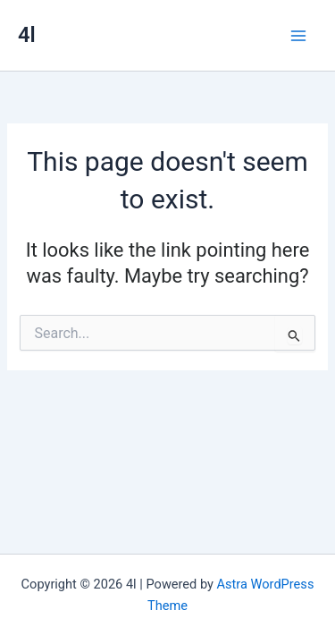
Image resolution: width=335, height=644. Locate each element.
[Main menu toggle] (298, 36)
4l (27, 35)
